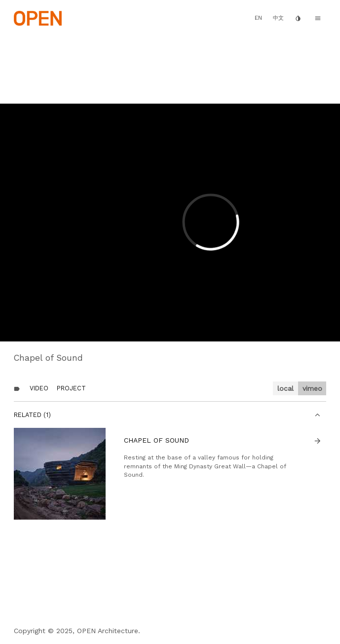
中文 (278, 18)
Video (39, 388)
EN (258, 18)
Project (71, 388)
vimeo (312, 388)
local (285, 388)
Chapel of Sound (156, 440)
